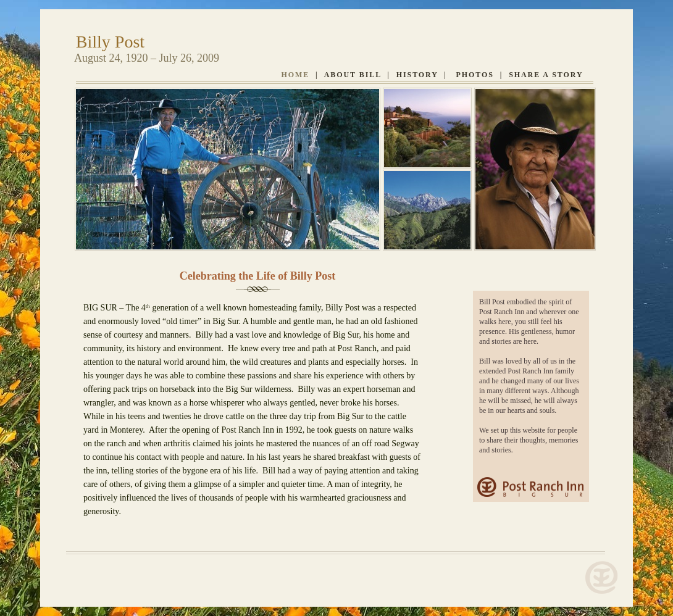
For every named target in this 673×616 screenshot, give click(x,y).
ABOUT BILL (353, 75)
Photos (475, 75)
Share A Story (546, 75)
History (417, 75)
